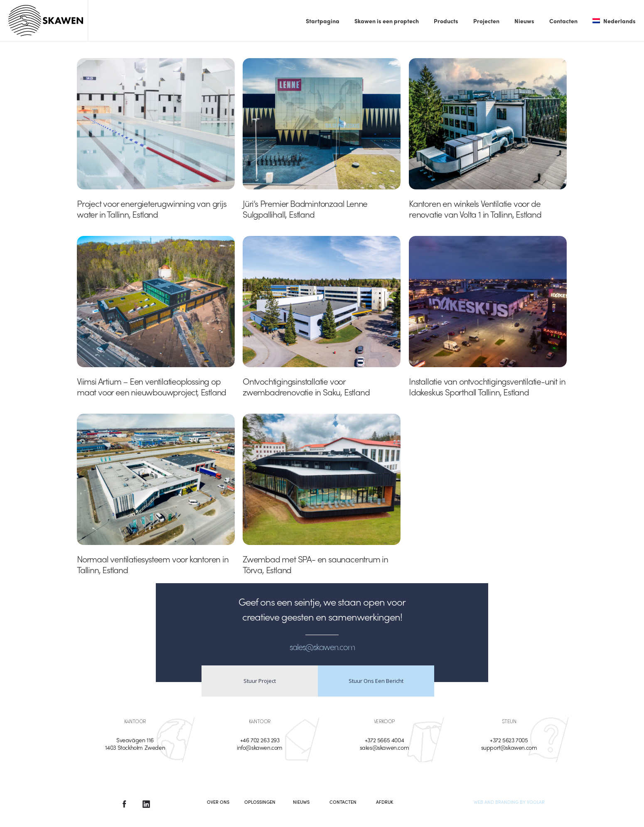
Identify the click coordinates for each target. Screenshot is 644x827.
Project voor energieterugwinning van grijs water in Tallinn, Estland (152, 209)
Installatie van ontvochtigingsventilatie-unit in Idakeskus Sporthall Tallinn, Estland (487, 386)
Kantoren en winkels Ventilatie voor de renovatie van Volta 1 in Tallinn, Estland (475, 209)
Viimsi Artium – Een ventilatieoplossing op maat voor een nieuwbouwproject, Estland (151, 386)
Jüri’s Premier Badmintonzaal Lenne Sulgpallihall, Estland (305, 209)
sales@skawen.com (385, 747)
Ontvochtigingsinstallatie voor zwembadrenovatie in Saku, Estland (306, 386)
